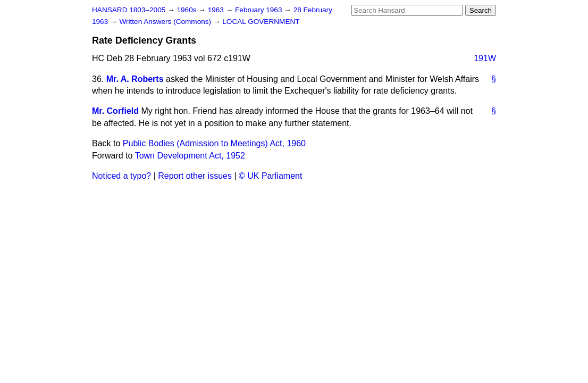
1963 (217, 10)
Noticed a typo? (121, 176)
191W (485, 58)
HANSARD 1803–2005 (129, 10)
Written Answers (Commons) (166, 22)
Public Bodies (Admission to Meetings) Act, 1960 (214, 143)
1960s (187, 10)
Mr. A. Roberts (135, 79)
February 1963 (259, 10)
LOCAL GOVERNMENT (261, 22)
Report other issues (195, 176)
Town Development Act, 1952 (190, 156)
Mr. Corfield (115, 111)
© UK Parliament (270, 176)
